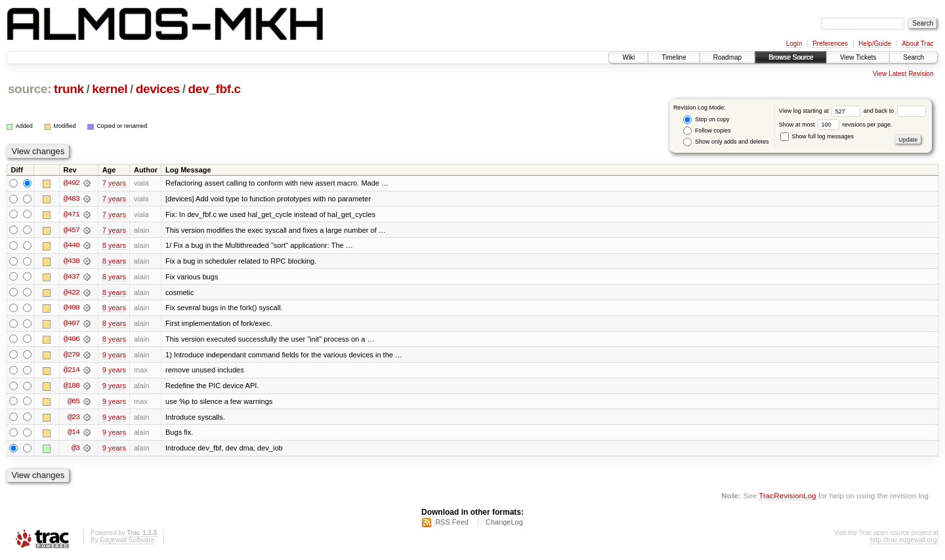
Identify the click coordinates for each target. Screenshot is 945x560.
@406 (72, 340)
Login (794, 44)
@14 (73, 435)
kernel (110, 89)
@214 (72, 372)
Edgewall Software (127, 543)
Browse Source (791, 57)
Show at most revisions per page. (836, 125)
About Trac (917, 44)
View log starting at (821, 111)
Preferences (830, 44)
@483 (72, 199)
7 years (114, 183)
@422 (72, 293)
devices (158, 89)
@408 (72, 309)
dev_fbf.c (214, 89)
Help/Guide (875, 44)
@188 (72, 388)
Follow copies (707, 131)
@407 (72, 325)
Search (913, 57)
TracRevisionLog (787, 498)
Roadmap (727, 57)
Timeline (674, 57)
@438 (72, 262)
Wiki (628, 57)
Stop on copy (706, 120)
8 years (114, 246)
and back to (895, 111)
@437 (72, 277)
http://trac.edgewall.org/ (904, 543)
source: (30, 89)
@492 (72, 183)
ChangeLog (504, 525)
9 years (114, 356)
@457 (72, 230)
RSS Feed (452, 525)
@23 (73, 419)
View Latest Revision (903, 74)
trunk (69, 89)
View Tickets (858, 57)
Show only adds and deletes (726, 142)
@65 (73, 403)
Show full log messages (817, 136)
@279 (72, 356)
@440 (72, 246)
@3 (75, 450)
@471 (72, 214)
